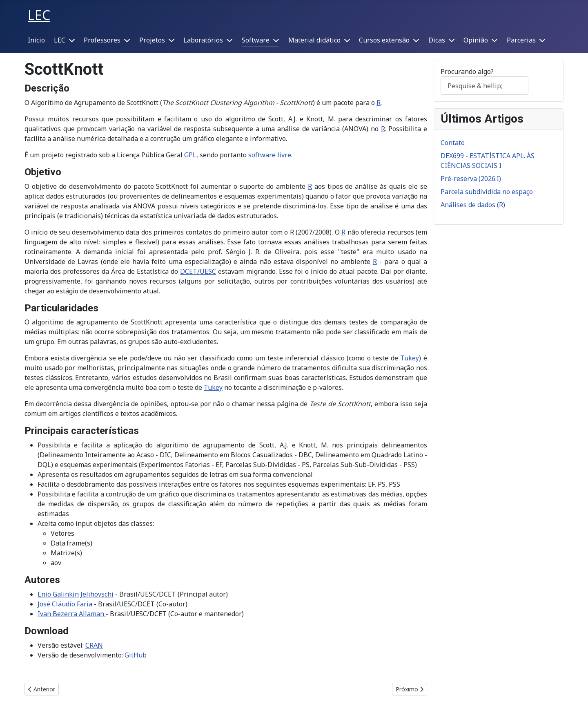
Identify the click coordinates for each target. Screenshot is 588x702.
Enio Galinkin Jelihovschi (76, 594)
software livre (270, 155)
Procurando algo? (467, 72)
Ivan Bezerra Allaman (71, 614)
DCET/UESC (198, 271)
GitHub (136, 655)
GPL (190, 155)
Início (36, 40)
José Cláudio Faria (65, 604)
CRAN (94, 645)
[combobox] (484, 86)
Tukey (410, 358)
